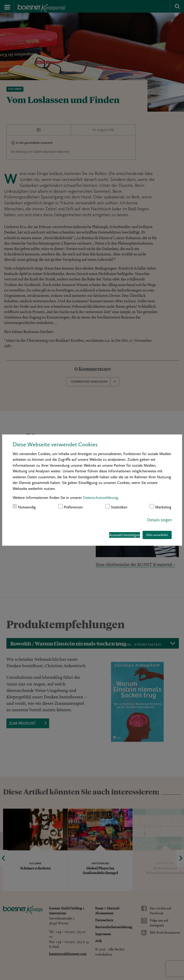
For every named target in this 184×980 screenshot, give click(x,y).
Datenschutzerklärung (100, 498)
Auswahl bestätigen (125, 535)
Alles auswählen (157, 535)
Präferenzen (71, 507)
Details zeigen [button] (159, 520)
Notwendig (24, 507)
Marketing (161, 507)
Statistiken (116, 507)
